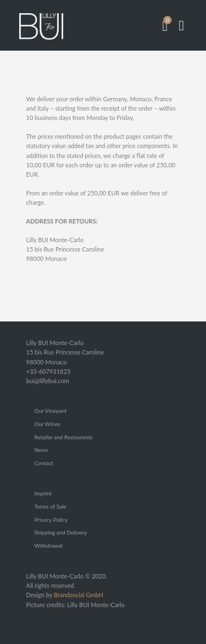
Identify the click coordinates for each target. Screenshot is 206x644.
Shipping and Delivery (61, 532)
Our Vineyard (51, 411)
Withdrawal (49, 545)
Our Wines (48, 424)
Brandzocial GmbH (79, 595)
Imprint (43, 493)
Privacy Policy (51, 520)
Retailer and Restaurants (64, 437)
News (41, 450)
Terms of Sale (51, 506)
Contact (44, 463)
